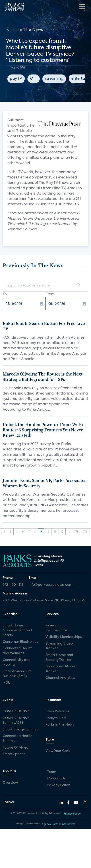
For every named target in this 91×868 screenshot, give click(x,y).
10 (48, 532)
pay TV (16, 79)
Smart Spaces (14, 754)
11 (55, 532)
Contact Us (56, 779)
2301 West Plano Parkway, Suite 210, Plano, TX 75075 (44, 601)
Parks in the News (60, 725)
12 (62, 532)
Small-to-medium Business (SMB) (17, 674)
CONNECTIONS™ (16, 711)
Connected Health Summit (18, 739)
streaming (54, 79)
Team (52, 772)
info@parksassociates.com (50, 585)
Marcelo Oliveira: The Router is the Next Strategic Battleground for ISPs (43, 377)
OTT (34, 79)
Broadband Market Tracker (61, 669)
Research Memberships (56, 628)
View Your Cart (58, 751)
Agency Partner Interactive (58, 824)
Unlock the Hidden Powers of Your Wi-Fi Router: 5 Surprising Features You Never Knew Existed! (43, 430)
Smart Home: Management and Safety (17, 630)
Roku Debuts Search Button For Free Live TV (44, 326)
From (50, 294)
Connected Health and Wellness (18, 651)
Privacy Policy (59, 785)
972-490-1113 (13, 585)
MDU (6, 683)
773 (76, 532)
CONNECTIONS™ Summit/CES (16, 721)
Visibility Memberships (64, 637)
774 (85, 532)
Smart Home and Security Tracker (59, 658)
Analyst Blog (56, 718)
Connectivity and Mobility (17, 662)
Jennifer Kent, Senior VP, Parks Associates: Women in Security (45, 483)
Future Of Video (16, 748)
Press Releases (57, 711)
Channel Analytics (60, 678)
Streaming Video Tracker (59, 646)
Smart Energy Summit (20, 730)
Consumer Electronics (20, 642)
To (5, 294)
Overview (10, 783)
